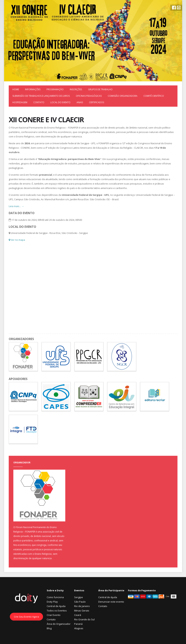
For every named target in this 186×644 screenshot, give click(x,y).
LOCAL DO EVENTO (60, 102)
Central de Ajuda (56, 606)
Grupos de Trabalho (100, 89)
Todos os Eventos (57, 611)
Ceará (78, 615)
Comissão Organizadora (123, 96)
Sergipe (79, 597)
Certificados (97, 102)
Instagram (179, 8)
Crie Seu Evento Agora (26, 617)
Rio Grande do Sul (84, 619)
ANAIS (80, 102)
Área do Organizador (59, 624)
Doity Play (52, 602)
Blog (49, 628)
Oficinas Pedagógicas (89, 96)
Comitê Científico (154, 96)
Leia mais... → (16, 206)
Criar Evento (54, 615)
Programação (55, 89)
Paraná (78, 624)
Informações (33, 89)
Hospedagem (20, 102)
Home (16, 89)
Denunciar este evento (111, 602)
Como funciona (55, 597)
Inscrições (76, 89)
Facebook (174, 8)
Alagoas (79, 628)
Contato (39, 102)
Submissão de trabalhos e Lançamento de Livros (41, 96)
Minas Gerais (82, 611)
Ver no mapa (17, 240)
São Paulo (80, 602)
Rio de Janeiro (82, 606)
